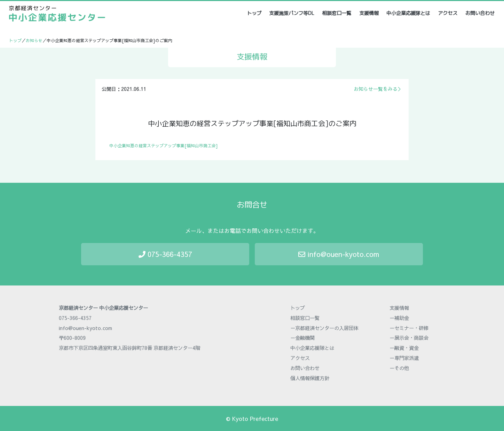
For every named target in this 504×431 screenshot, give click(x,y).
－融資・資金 (404, 348)
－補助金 (399, 318)
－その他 (399, 368)
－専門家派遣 (404, 358)
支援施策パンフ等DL (292, 13)
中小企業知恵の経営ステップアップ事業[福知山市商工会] (164, 146)
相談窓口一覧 (337, 13)
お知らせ (34, 40)
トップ (255, 13)
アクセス (448, 13)
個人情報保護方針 (310, 378)
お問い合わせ (480, 13)
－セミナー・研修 (409, 328)
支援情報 (369, 13)
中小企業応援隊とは (408, 13)
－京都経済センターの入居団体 (324, 328)
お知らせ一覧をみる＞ (378, 89)
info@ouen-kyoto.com (339, 254)
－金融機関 (302, 338)
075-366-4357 (165, 254)
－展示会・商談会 (409, 338)
